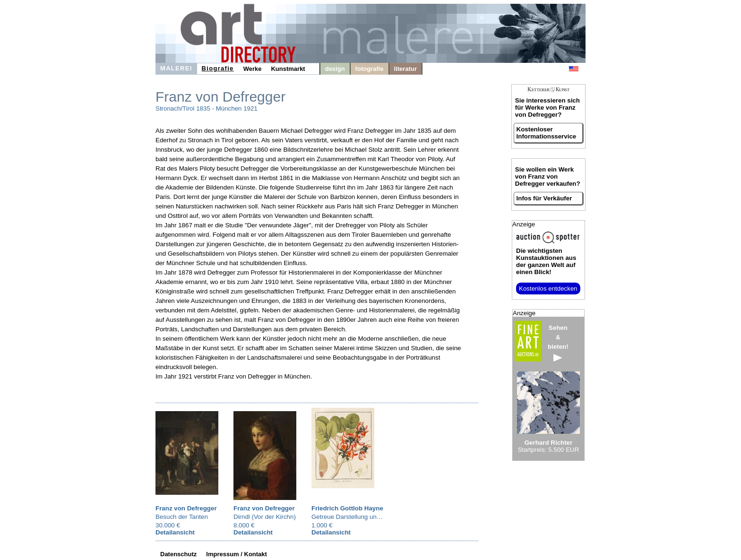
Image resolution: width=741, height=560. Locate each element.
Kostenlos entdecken (548, 289)
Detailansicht (175, 532)
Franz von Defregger (186, 508)
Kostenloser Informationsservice (547, 133)
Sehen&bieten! (558, 343)
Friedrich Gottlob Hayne (347, 508)
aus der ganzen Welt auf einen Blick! (546, 261)
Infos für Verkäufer (544, 198)
